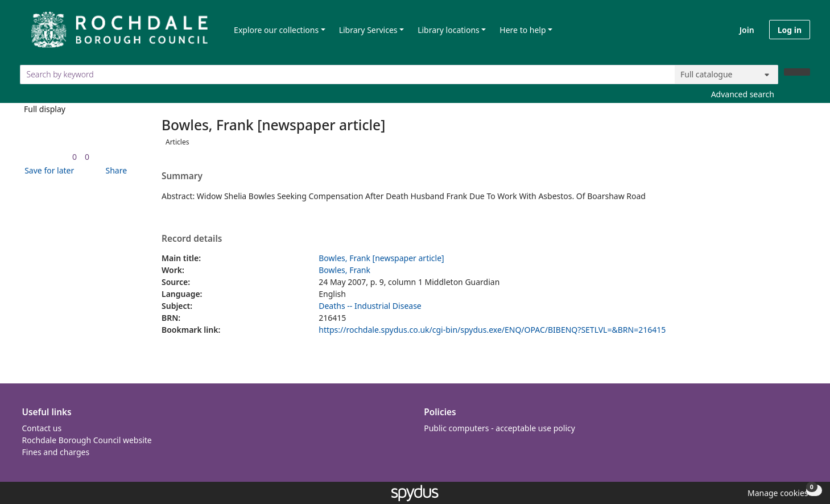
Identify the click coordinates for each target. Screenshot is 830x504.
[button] (47, 170)
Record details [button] (192, 239)
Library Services (368, 30)
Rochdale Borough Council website (87, 440)
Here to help (523, 30)
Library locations (449, 30)
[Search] (797, 72)
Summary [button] (182, 176)
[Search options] (726, 75)
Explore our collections (276, 30)
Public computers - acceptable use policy (499, 428)
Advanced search (743, 94)
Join (747, 30)
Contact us (42, 428)
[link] (75, 157)
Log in (790, 30)
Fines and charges (56, 452)
